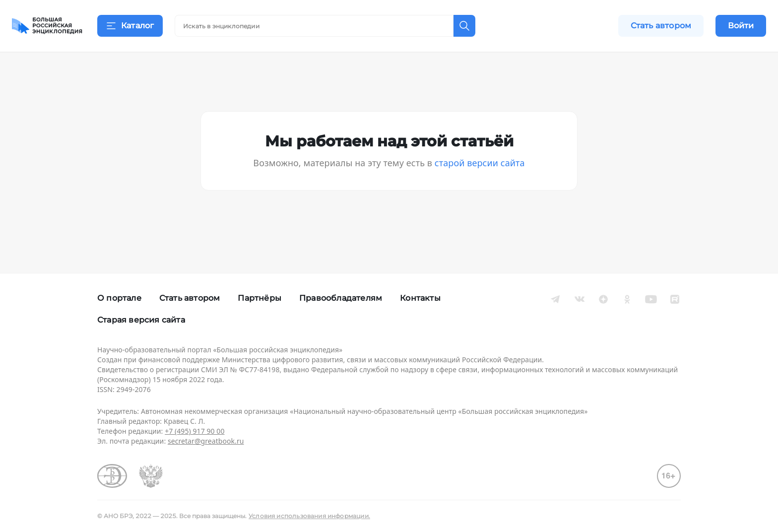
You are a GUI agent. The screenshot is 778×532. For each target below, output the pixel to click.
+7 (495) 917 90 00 (194, 431)
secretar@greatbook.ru (206, 441)
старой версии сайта (480, 175)
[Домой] (47, 26)
